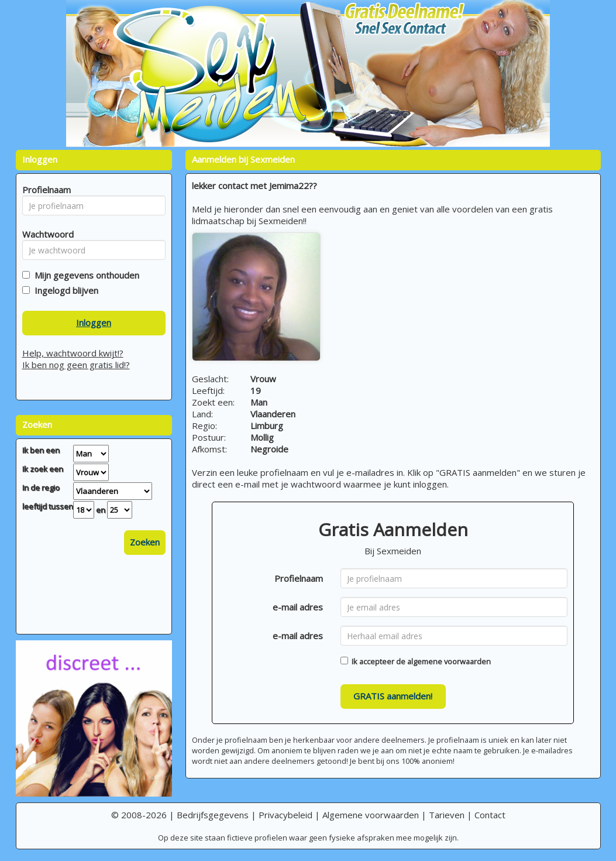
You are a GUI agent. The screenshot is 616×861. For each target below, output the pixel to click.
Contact (490, 815)
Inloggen (94, 323)
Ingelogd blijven (64, 290)
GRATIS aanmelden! (393, 696)
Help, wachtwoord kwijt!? (73, 353)
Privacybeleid (285, 815)
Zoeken (145, 542)
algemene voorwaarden (449, 661)
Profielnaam (299, 578)
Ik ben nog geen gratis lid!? (76, 365)
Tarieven (447, 815)
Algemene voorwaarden (371, 815)
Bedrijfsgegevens (213, 815)
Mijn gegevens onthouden (85, 275)
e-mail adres (298, 607)
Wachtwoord (45, 234)
